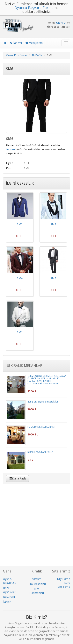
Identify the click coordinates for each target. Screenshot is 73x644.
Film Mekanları (37, 584)
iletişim (10, 149)
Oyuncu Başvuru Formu (34, 8)
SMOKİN (37, 55)
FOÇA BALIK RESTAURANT (41, 427)
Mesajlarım (34, 43)
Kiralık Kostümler (16, 55)
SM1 (20, 332)
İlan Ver (16, 43)
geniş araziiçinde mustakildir (43, 402)
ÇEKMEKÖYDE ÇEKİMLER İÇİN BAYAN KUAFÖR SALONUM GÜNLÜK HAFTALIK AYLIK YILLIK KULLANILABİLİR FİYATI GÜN (47, 380)
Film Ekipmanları (37, 591)
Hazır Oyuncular (9, 590)
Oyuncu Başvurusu (10, 581)
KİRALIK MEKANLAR (24, 365)
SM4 (20, 278)
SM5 (53, 278)
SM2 (20, 224)
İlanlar (7, 602)
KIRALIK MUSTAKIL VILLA (40, 452)
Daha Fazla (17, 478)
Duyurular (9, 597)
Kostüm (36, 579)
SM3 (53, 224)
